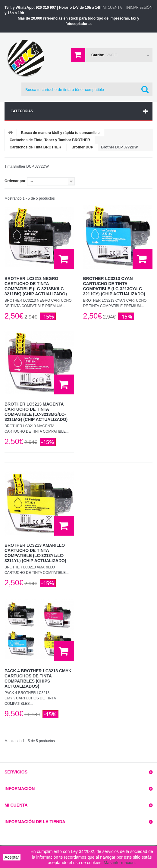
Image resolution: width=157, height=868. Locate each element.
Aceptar (12, 857)
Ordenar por (15, 181)
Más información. (120, 863)
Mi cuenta (16, 805)
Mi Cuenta (112, 7)
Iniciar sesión (139, 7)
